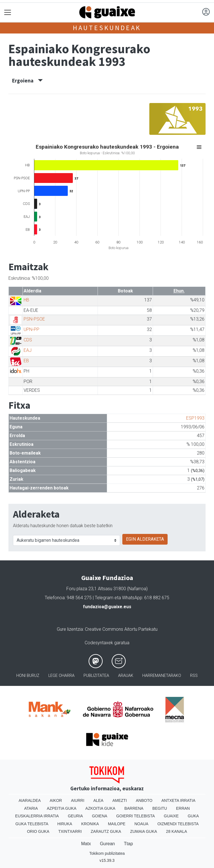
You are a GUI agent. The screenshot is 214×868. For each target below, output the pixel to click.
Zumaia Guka (144, 831)
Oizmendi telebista (178, 824)
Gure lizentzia (70, 629)
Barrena (134, 808)
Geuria (75, 816)
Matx (86, 844)
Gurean (107, 844)
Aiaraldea (30, 800)
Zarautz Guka (106, 831)
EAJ (28, 350)
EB (26, 361)
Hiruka (65, 824)
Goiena (100, 816)
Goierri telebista (135, 816)
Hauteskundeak (107, 28)
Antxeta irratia (178, 800)
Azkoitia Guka (101, 808)
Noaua (141, 824)
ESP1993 (195, 418)
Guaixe (171, 816)
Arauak (126, 676)
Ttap (129, 844)
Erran (183, 808)
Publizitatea (96, 676)
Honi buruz (28, 676)
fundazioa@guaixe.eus (107, 607)
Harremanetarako (162, 676)
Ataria (31, 808)
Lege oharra (61, 676)
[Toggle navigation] (8, 13)
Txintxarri (70, 831)
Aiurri (77, 800)
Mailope (117, 824)
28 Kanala (176, 831)
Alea (98, 800)
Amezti (120, 800)
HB (26, 300)
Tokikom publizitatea (107, 853)
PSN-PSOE (34, 319)
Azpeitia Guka (62, 808)
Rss (194, 676)
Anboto (144, 800)
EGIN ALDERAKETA (145, 539)
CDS (28, 340)
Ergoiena (27, 80)
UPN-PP (31, 329)
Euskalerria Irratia (37, 816)
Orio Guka (38, 831)
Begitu (160, 808)
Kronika (90, 824)
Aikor (56, 800)
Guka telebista (32, 824)
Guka (193, 816)
